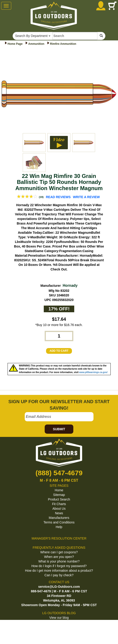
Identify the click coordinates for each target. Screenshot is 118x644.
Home (59, 490)
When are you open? (59, 557)
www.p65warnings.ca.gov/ (93, 372)
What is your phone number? (59, 561)
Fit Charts (59, 504)
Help (59, 527)
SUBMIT (59, 429)
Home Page (15, 44)
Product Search (59, 499)
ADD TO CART (59, 351)
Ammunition (36, 44)
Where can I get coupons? (59, 552)
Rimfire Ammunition (63, 44)
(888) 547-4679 (59, 473)
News (59, 513)
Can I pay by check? (59, 575)
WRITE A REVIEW (86, 197)
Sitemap (59, 495)
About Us (59, 509)
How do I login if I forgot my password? (59, 566)
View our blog (59, 618)
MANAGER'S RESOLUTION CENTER (59, 538)
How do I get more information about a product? (59, 571)
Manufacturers (59, 518)
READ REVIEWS (58, 197)
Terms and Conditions (59, 522)
